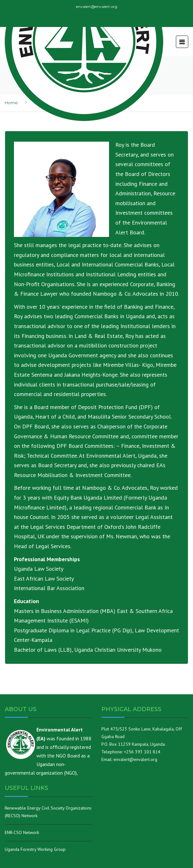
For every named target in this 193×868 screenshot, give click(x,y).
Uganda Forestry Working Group (35, 849)
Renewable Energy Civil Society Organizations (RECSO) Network (48, 812)
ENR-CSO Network (22, 832)
